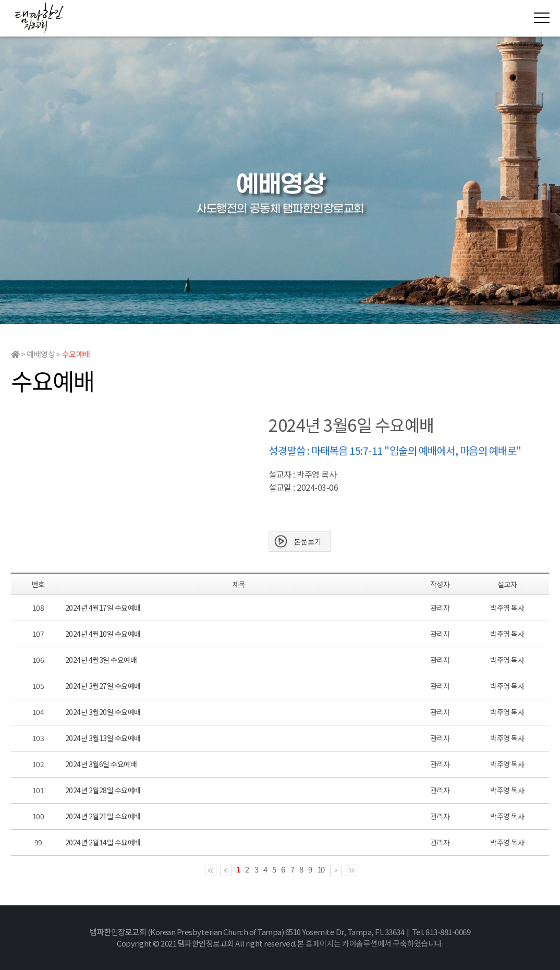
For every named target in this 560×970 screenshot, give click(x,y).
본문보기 (308, 541)
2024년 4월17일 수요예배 (103, 608)
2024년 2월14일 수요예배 (103, 842)
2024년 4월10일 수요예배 (103, 634)
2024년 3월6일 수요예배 (101, 764)
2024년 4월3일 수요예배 (101, 660)
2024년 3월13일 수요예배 (103, 738)
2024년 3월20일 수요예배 (103, 712)
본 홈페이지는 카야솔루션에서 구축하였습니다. (370, 943)
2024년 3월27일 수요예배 (103, 686)
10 (321, 869)
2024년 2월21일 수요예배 (103, 816)
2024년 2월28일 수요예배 (103, 790)
